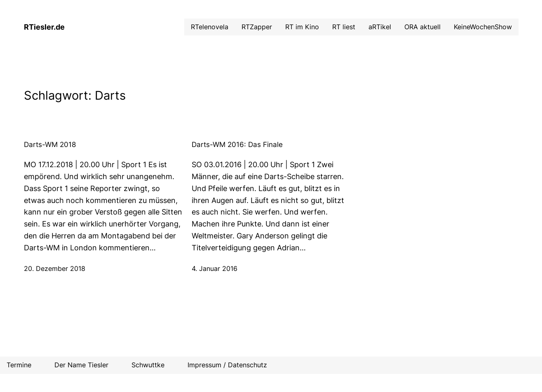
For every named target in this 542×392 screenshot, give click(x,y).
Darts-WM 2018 (50, 145)
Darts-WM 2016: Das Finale (237, 145)
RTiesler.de (44, 27)
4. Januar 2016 (215, 268)
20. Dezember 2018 (55, 268)
